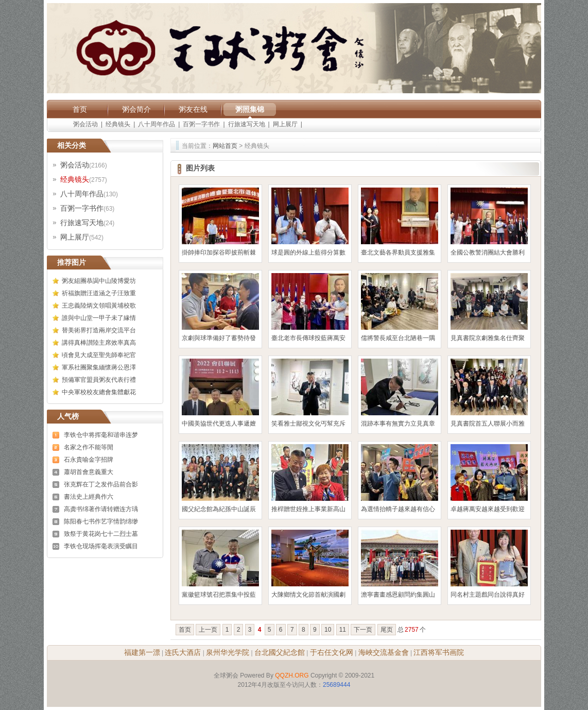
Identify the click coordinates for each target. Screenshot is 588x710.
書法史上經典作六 (89, 497)
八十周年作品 (157, 124)
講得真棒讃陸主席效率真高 (99, 343)
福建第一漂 (142, 652)
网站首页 (225, 146)
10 (328, 630)
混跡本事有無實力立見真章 (398, 424)
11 (343, 630)
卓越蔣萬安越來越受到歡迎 (488, 509)
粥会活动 (85, 124)
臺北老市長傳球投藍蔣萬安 (308, 338)
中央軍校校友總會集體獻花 (99, 392)
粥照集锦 (250, 109)
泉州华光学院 (228, 652)
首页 (80, 109)
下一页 (363, 630)
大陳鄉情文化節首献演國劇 (308, 595)
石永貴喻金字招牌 (89, 460)
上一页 (208, 630)
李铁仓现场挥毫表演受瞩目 (101, 546)
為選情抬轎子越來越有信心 (398, 509)
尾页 (387, 630)
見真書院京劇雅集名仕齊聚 (488, 338)
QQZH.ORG (292, 675)
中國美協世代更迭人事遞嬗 (219, 424)
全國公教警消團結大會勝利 (488, 252)
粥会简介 (136, 109)
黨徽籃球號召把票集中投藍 (219, 595)
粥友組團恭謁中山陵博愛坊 (99, 281)
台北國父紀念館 (280, 652)
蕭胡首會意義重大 (89, 472)
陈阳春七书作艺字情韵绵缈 (101, 521)
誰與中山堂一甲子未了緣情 (99, 318)
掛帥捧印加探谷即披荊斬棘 (219, 252)
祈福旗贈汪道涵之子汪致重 (99, 293)
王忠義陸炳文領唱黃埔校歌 (99, 306)
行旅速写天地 (247, 124)
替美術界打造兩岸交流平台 (99, 330)
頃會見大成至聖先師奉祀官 (99, 355)
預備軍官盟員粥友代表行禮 (99, 380)
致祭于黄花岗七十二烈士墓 (101, 534)
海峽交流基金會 (384, 652)
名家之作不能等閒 (89, 447)
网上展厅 (285, 124)
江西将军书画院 (439, 652)
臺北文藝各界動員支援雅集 (398, 252)
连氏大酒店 (183, 652)
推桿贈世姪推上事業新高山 (308, 509)
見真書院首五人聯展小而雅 (488, 424)
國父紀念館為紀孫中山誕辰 (219, 509)
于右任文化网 (332, 652)
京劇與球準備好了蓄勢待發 (219, 338)
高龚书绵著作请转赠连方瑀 (101, 509)
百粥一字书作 (201, 124)
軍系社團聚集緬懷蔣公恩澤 (99, 367)
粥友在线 (193, 109)
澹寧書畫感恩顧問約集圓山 (398, 595)
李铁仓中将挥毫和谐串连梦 (101, 435)
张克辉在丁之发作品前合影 (101, 484)
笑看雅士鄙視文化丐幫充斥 (308, 424)
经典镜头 (118, 124)
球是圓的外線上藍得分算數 (308, 252)
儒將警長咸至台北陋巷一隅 (398, 338)
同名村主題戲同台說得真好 (488, 595)
